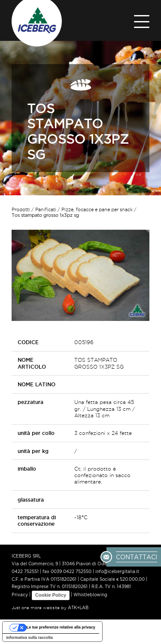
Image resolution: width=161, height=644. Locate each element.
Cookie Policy (51, 595)
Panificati (46, 210)
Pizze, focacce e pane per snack (97, 210)
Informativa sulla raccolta (30, 638)
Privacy (20, 595)
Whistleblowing (90, 595)
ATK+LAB (78, 608)
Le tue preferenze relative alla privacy (61, 627)
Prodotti (21, 210)
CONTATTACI (137, 557)
